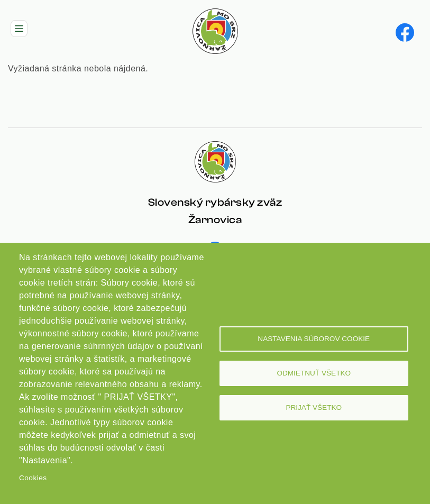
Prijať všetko (314, 407)
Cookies (33, 478)
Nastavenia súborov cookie (314, 339)
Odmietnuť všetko (314, 373)
